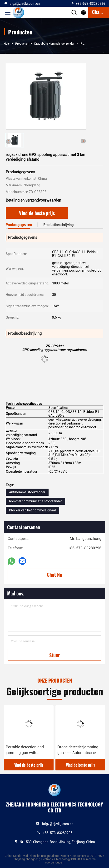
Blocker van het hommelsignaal (32, 510)
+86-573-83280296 (88, 3)
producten (22, 44)
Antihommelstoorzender (27, 492)
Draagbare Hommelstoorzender (54, 44)
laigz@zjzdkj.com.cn (22, 3)
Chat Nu (54, 575)
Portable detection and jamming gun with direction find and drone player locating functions (27, 750)
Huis (7, 44)
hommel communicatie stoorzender (35, 501)
